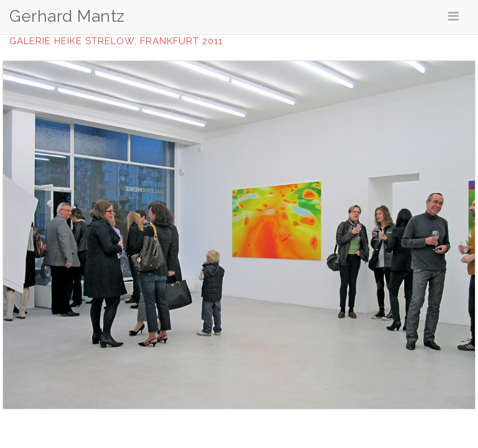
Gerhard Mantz (67, 16)
